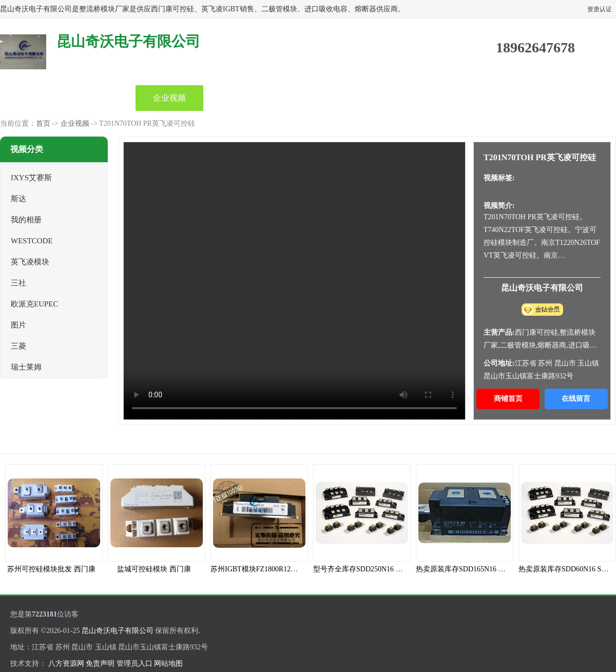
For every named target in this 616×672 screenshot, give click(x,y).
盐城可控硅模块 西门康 (154, 569)
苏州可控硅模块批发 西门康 (51, 569)
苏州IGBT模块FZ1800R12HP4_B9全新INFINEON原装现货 (302, 569)
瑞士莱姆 (26, 367)
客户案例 (440, 98)
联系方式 (508, 98)
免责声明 (100, 664)
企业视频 (169, 98)
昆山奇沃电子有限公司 (118, 631)
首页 (34, 98)
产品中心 (102, 98)
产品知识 (305, 98)
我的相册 (26, 220)
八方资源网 (66, 664)
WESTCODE (32, 241)
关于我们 (373, 98)
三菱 (18, 346)
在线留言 (576, 399)
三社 (18, 283)
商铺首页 (508, 399)
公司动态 (237, 98)
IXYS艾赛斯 (31, 178)
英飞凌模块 (30, 262)
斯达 (18, 199)
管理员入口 (134, 664)
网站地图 (168, 664)
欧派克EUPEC (35, 304)
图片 (18, 325)
